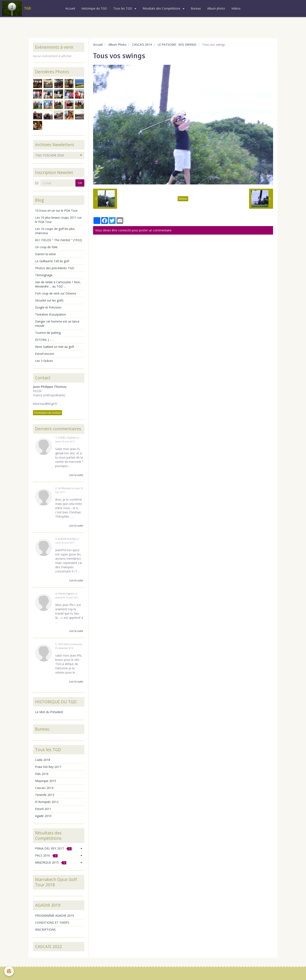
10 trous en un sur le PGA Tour (56, 210)
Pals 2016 (42, 774)
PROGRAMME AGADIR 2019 (55, 916)
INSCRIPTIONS (45, 930)
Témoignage (44, 275)
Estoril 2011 (43, 809)
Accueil (70, 8)
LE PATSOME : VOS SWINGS (177, 45)
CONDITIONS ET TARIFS (52, 923)
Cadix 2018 (43, 760)
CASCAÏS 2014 (142, 45)
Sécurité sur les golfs (49, 300)
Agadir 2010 (43, 816)
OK (80, 183)
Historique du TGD (94, 8)
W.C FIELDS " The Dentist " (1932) (59, 240)
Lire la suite (76, 475)
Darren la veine (45, 254)
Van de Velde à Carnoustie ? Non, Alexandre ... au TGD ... (58, 284)
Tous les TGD (123, 8)
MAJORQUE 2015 (51, 862)
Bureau (196, 8)
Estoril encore (45, 354)
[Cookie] (9, 971)
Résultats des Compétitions (162, 8)
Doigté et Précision (48, 307)
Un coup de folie (46, 247)
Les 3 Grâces (44, 361)
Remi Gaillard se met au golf (55, 347)
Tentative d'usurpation (50, 314)
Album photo (216, 8)
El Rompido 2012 (47, 802)
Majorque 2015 (46, 781)
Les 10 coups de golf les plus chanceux (55, 231)
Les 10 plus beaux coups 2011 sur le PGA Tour (58, 220)
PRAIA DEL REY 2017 (53, 848)
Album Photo (117, 45)
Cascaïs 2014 (44, 788)
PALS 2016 (46, 855)
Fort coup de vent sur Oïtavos (56, 293)
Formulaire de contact (47, 413)
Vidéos (236, 8)
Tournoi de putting (48, 333)
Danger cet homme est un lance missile (57, 324)
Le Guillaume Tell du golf (52, 261)
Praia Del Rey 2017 (48, 767)
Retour (183, 199)
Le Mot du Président (49, 712)
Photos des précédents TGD (55, 268)
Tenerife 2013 (45, 795)
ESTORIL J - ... (44, 340)
